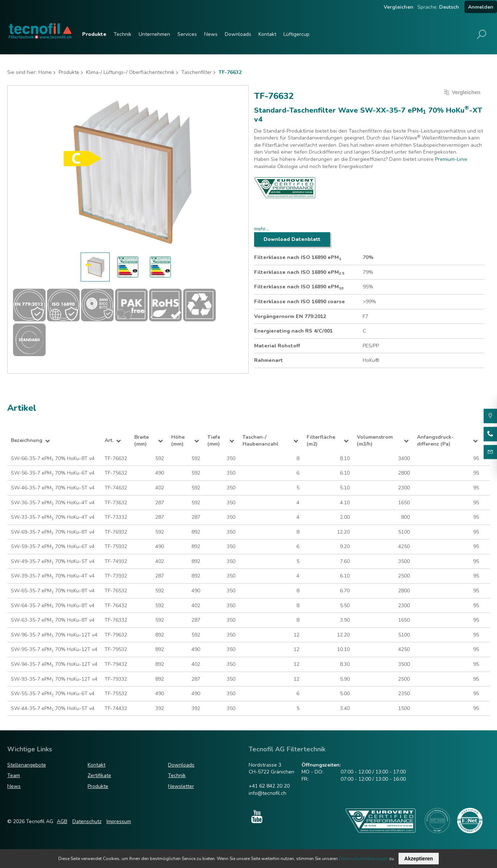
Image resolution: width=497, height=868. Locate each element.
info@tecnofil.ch (268, 793)
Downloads (238, 34)
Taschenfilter (197, 72)
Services (187, 34)
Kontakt (267, 34)
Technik (123, 34)
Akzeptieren (419, 859)
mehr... (262, 229)
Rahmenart (269, 360)
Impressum (119, 821)
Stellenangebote (27, 765)
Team (14, 775)
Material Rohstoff (277, 346)
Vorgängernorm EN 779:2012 (290, 316)
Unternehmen (154, 34)
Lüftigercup (296, 34)
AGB (62, 821)
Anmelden (481, 7)
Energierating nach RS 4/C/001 (293, 331)
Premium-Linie (451, 159)
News (211, 34)
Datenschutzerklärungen (363, 859)
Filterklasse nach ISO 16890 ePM (298, 258)
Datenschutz (87, 821)
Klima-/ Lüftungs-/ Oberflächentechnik (130, 72)
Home (45, 72)
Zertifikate (99, 775)
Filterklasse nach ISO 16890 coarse (300, 302)
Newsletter (181, 786)
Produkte (94, 34)
